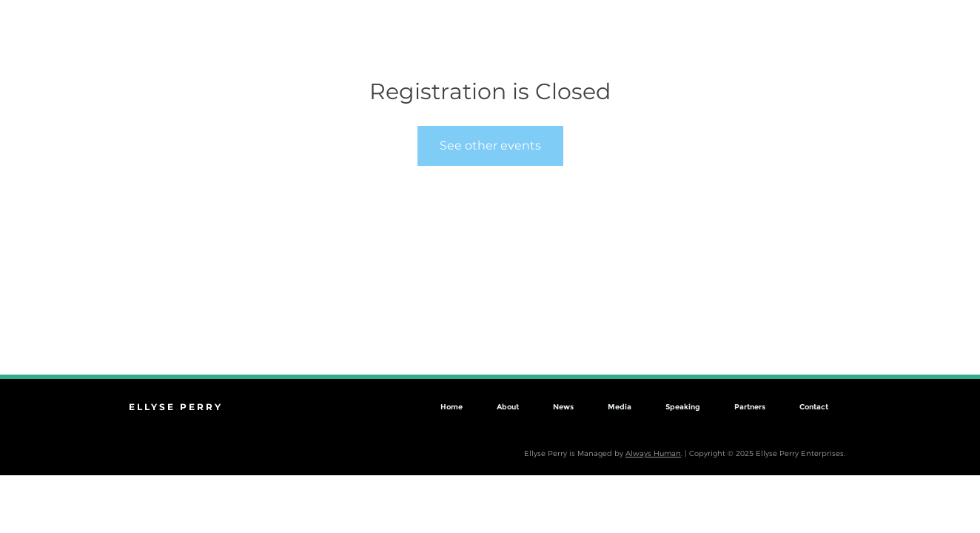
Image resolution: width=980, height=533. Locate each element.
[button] (942, 49)
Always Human (653, 453)
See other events (490, 145)
